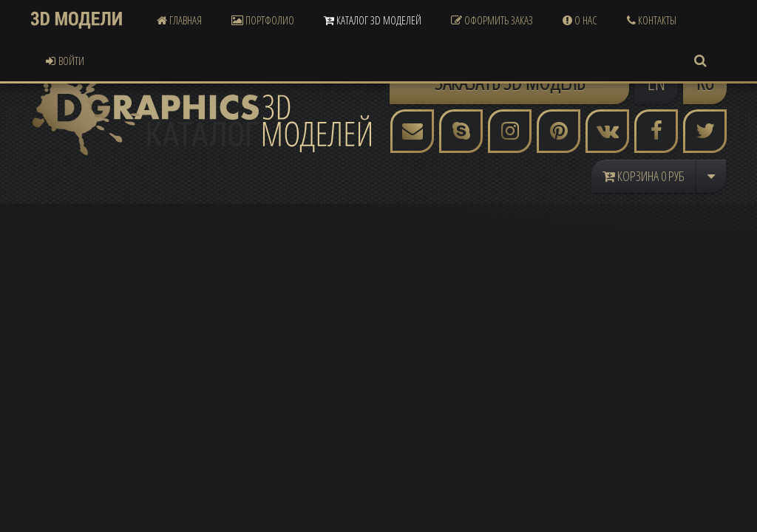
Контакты (652, 20)
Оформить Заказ (492, 20)
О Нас (580, 20)
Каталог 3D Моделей (373, 20)
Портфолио (263, 20)
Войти (65, 61)
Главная (179, 20)
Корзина (644, 176)
